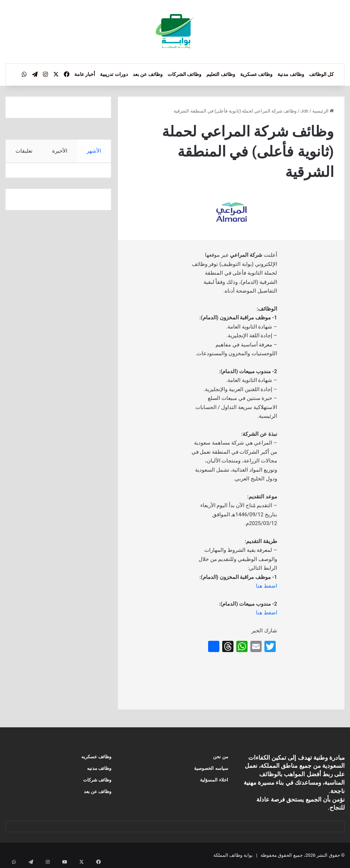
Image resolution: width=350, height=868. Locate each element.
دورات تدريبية (114, 74)
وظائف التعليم (221, 74)
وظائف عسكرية (256, 74)
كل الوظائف (321, 74)
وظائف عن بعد (148, 74)
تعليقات (24, 151)
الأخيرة (60, 151)
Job (305, 111)
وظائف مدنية (291, 74)
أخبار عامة (85, 74)
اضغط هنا (267, 586)
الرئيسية (323, 111)
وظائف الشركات (185, 74)
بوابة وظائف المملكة (233, 855)
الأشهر (94, 151)
